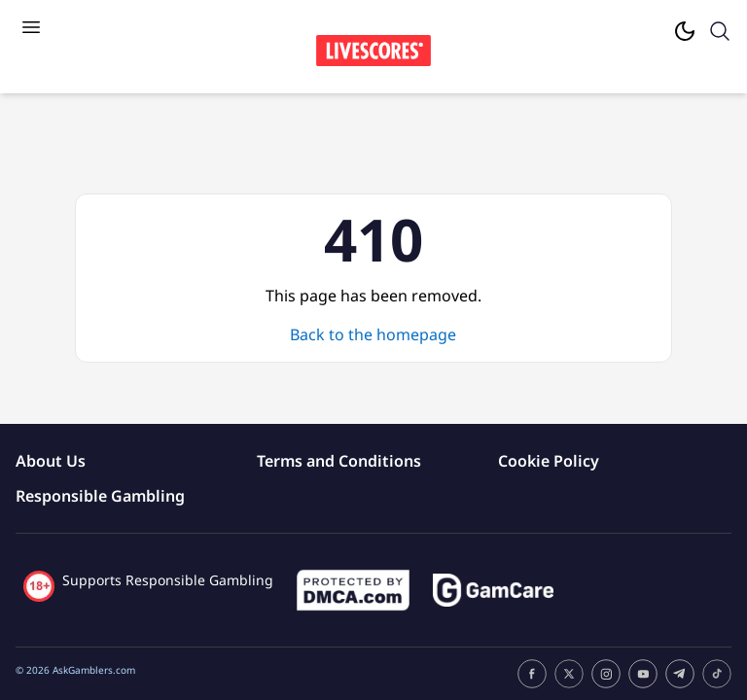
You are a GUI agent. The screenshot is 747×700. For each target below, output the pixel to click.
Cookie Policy (549, 461)
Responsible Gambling (100, 496)
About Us (51, 461)
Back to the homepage (373, 334)
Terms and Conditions (339, 461)
